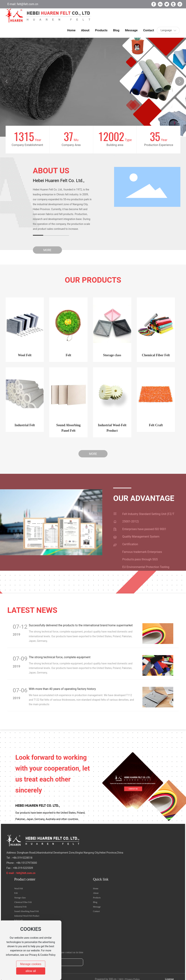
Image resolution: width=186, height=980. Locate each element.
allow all (31, 971)
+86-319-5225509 (23, 868)
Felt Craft (156, 425)
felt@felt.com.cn (27, 4)
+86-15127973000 (27, 863)
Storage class (112, 355)
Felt (68, 355)
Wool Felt (25, 355)
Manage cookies (31, 964)
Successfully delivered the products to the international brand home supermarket (81, 625)
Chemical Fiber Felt (156, 355)
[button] (180, 81)
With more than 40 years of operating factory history (62, 689)
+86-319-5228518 (22, 858)
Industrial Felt (25, 425)
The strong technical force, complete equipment (60, 657)
